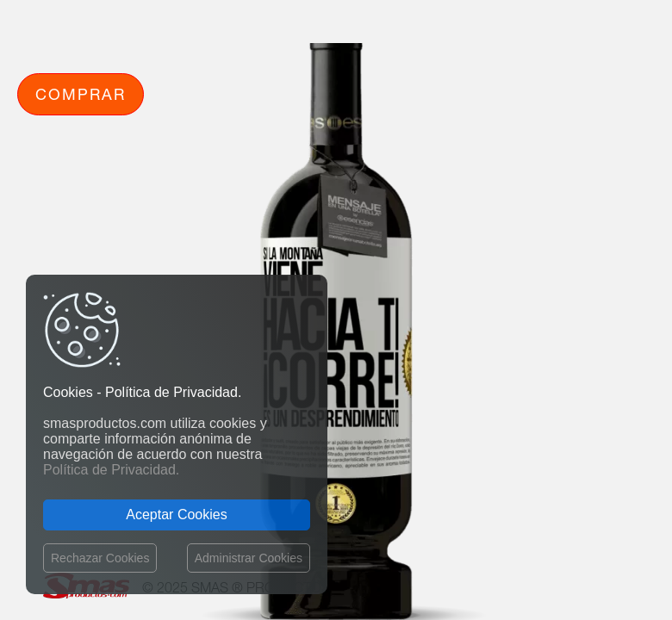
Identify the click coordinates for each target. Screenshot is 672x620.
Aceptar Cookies (176, 515)
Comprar (81, 94)
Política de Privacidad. (111, 470)
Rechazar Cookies (100, 558)
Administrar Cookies (249, 558)
